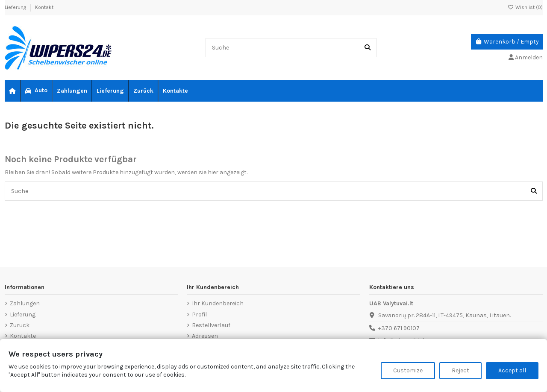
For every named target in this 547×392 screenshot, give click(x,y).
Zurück (20, 325)
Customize (408, 370)
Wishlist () (525, 7)
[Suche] (368, 48)
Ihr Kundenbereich (218, 303)
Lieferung (16, 7)
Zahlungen (25, 303)
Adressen (205, 336)
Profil (199, 314)
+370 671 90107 (399, 328)
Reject (460, 370)
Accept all (512, 370)
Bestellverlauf (211, 325)
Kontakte (23, 336)
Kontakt (44, 7)
